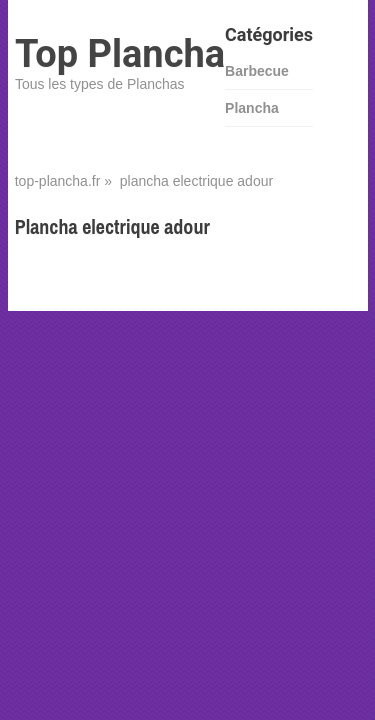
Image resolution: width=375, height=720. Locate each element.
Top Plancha (120, 54)
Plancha (252, 108)
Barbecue (257, 71)
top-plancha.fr (58, 181)
